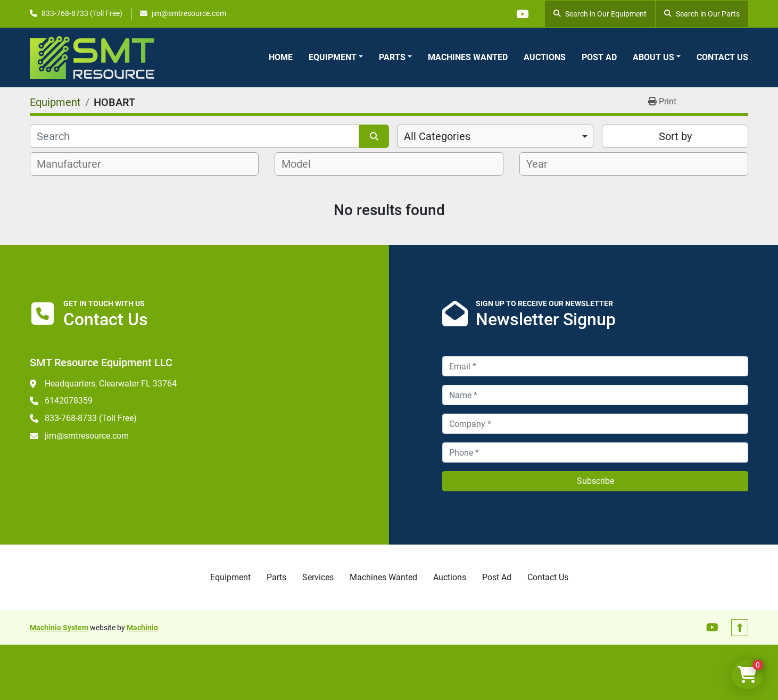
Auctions (545, 57)
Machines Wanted (468, 57)
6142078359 (69, 401)
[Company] (595, 424)
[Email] (595, 366)
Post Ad (599, 57)
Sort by (675, 136)
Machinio (142, 628)
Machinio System (59, 628)
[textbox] (75, 164)
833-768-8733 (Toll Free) (82, 13)
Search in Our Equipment (600, 14)
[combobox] (495, 136)
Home (281, 57)
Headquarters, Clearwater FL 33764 (111, 384)
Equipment (333, 57)
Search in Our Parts (702, 14)
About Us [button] (653, 57)
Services (318, 577)
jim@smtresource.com (189, 13)
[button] (336, 57)
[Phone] (595, 452)
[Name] (595, 395)
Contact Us (722, 57)
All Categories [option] (437, 136)
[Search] (194, 136)
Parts (392, 57)
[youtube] (522, 14)
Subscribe (595, 481)
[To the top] (740, 628)
